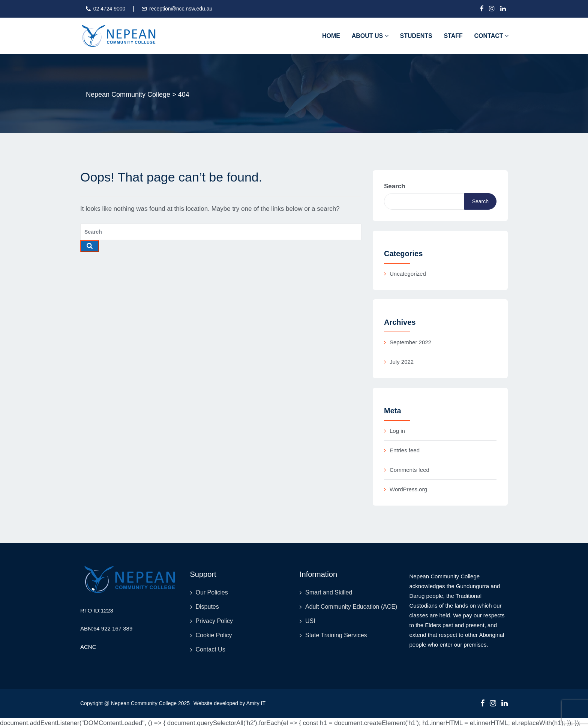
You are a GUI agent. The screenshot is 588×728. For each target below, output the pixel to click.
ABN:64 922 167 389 (106, 628)
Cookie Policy (214, 635)
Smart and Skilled (329, 592)
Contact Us (211, 649)
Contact (491, 36)
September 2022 (410, 342)
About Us (370, 36)
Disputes (207, 607)
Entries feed (405, 450)
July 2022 (402, 362)
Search (395, 186)
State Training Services (336, 635)
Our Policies (212, 592)
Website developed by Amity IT (229, 703)
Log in (397, 431)
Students (416, 36)
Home (331, 36)
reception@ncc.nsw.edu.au (181, 9)
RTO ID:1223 (97, 610)
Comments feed (409, 470)
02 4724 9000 (109, 9)
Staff (453, 36)
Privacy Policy (214, 621)
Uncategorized (408, 274)
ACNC (88, 647)
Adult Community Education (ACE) (351, 607)
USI (310, 621)
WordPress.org (408, 489)
